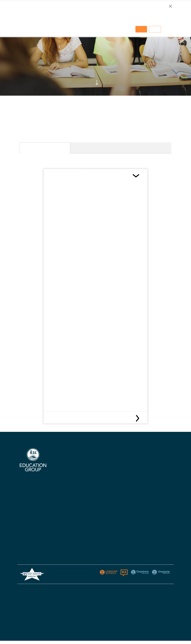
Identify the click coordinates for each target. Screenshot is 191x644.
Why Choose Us (66, 459)
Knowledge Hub (66, 493)
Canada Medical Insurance (69, 418)
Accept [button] (141, 29)
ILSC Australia (103, 459)
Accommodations (67, 486)
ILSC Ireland (102, 472)
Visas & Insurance (105, 504)
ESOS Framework (105, 621)
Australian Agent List (69, 506)
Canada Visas (61, 176)
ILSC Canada (102, 466)
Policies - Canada (148, 491)
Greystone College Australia (154, 459)
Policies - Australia (149, 485)
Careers (62, 499)
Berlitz (23, 551)
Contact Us (102, 485)
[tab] (45, 148)
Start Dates (102, 498)
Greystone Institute (30, 557)
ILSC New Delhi (103, 479)
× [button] (170, 6)
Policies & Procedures (107, 510)
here (88, 235)
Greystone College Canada (153, 466)
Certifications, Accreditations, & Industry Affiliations (72, 470)
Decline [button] (155, 29)
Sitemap (167, 589)
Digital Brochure (66, 480)
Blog (98, 517)
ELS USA (25, 544)
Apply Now (101, 491)
